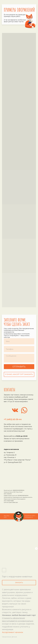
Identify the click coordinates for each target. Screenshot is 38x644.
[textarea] (19, 358)
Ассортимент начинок (13, 632)
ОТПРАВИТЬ (19, 367)
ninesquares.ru (29, 517)
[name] (19, 341)
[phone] (19, 349)
